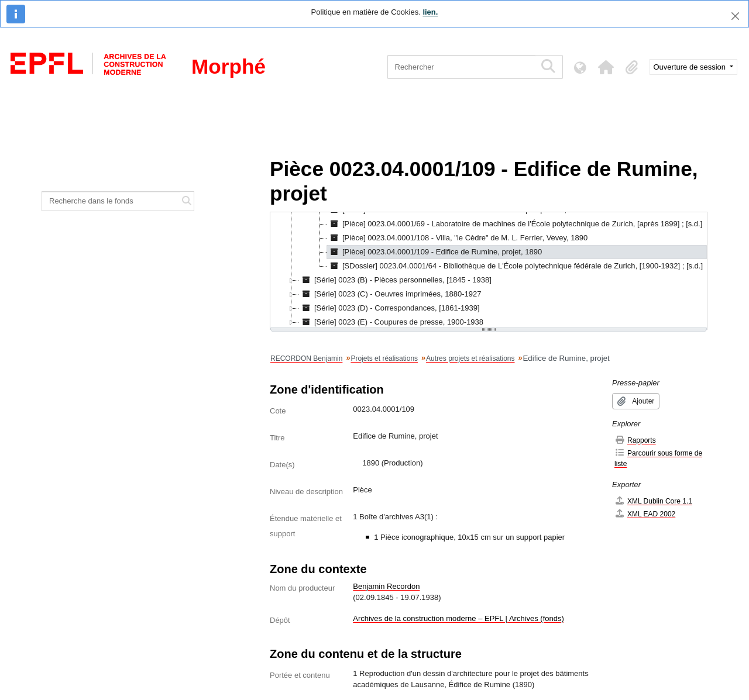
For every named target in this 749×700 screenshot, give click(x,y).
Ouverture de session (691, 67)
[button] (606, 67)
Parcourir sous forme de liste (658, 458)
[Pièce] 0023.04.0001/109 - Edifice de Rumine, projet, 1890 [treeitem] (434, 252)
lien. (430, 12)
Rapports (635, 440)
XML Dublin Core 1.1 (653, 501)
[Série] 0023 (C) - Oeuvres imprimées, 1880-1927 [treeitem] (390, 294)
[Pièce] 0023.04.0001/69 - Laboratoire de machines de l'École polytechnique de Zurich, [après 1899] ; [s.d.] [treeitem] (515, 224)
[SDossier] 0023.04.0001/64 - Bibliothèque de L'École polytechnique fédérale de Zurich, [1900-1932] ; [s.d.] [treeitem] (515, 266)
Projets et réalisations (384, 358)
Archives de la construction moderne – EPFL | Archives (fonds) (458, 618)
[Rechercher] (461, 67)
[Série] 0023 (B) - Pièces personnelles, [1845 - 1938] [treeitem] (395, 280)
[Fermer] (735, 16)
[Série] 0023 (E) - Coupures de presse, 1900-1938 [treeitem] (391, 322)
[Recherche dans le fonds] (111, 201)
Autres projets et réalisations (470, 358)
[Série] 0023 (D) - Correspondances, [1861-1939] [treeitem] (389, 308)
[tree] (489, 271)
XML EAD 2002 (645, 514)
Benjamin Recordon (386, 586)
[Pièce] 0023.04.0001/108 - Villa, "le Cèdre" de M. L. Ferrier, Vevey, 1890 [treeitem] (457, 238)
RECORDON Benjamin (306, 358)
